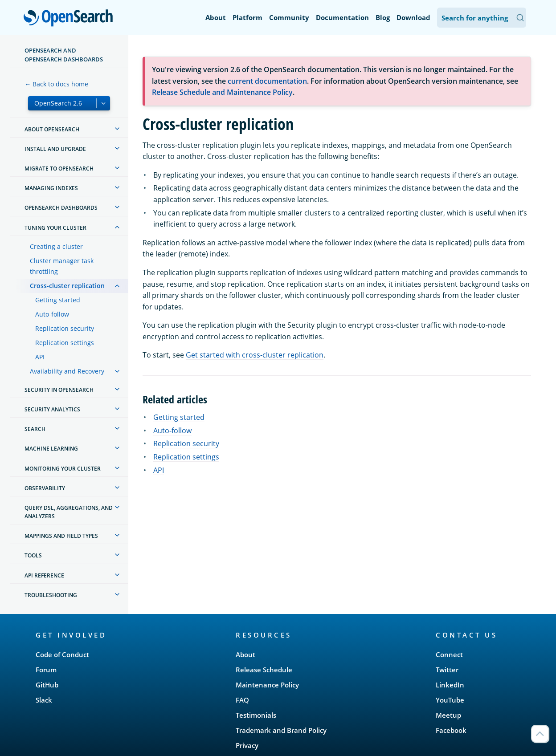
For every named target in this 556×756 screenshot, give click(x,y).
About (216, 17)
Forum (46, 670)
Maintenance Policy (267, 685)
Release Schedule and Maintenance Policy (222, 92)
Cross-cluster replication (67, 286)
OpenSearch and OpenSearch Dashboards (64, 55)
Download (413, 17)
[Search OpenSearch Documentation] (482, 18)
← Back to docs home (56, 84)
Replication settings (65, 343)
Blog (383, 17)
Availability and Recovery (67, 371)
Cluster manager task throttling (62, 266)
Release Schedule (264, 670)
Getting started (58, 300)
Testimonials (256, 715)
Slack (44, 700)
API (40, 357)
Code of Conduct (62, 654)
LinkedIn (450, 685)
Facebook (451, 730)
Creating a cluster (56, 246)
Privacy (247, 745)
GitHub (47, 685)
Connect (449, 654)
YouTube (450, 700)
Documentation (342, 17)
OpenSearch (71, 19)
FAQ (242, 700)
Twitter (447, 670)
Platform (247, 17)
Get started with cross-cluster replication (255, 355)
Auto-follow (52, 314)
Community (289, 17)
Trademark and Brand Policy (281, 730)
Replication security (65, 328)
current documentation (267, 81)
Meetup (448, 715)
